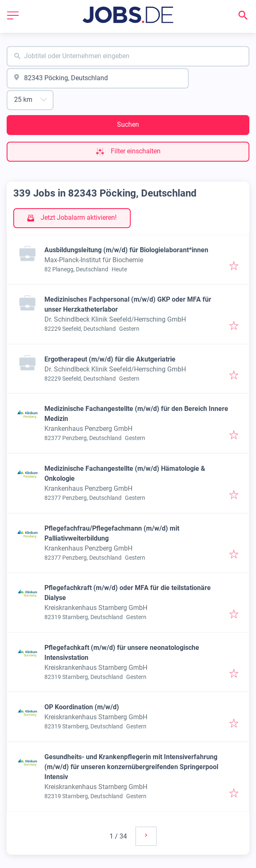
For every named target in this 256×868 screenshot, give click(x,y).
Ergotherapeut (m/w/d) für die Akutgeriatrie (110, 359)
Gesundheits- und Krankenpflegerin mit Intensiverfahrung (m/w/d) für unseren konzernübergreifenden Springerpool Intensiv (131, 767)
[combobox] (128, 56)
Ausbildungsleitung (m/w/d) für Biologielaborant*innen (126, 250)
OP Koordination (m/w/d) (82, 707)
